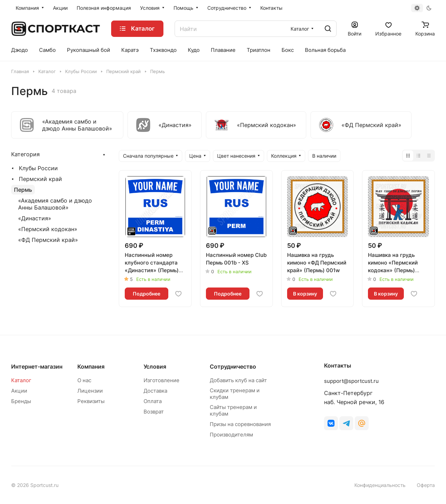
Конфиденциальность (380, 485)
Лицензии (90, 391)
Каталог (21, 380)
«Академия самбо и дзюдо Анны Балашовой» (55, 204)
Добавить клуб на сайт (238, 380)
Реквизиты (91, 401)
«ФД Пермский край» (48, 240)
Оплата (153, 401)
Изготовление (162, 380)
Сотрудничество (233, 367)
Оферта (426, 485)
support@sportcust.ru (351, 381)
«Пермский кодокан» (48, 229)
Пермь (23, 190)
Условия (155, 367)
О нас (84, 380)
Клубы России (38, 168)
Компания (91, 367)
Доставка (155, 391)
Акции (19, 391)
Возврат (154, 412)
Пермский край (40, 179)
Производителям (231, 435)
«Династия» (35, 218)
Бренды (21, 401)
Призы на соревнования (240, 424)
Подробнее (147, 294)
